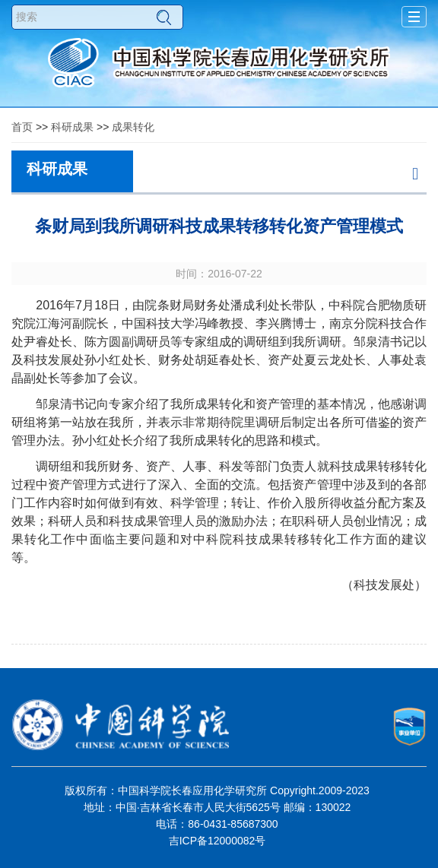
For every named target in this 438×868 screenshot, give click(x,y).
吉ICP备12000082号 (217, 841)
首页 (22, 127)
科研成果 (72, 127)
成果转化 (133, 127)
